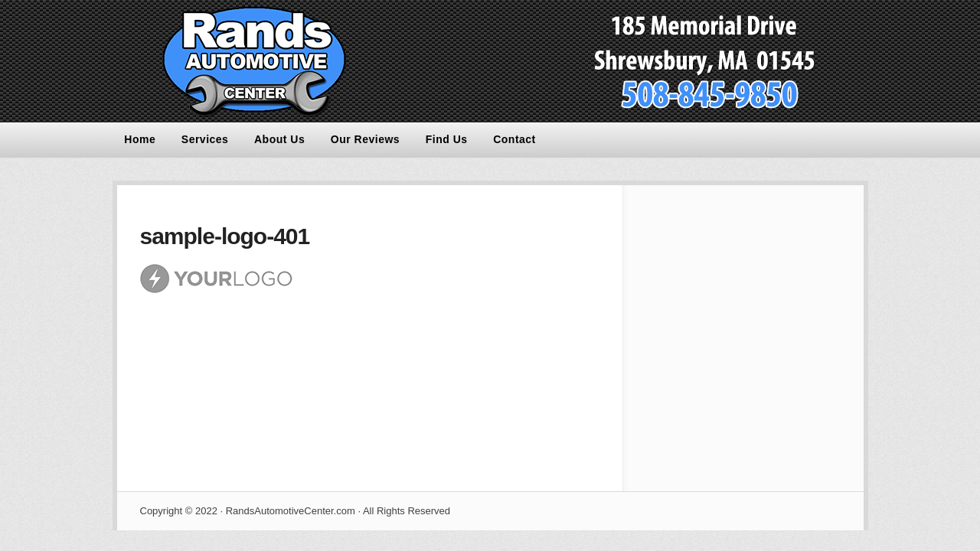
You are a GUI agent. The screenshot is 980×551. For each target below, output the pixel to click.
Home (140, 139)
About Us (279, 139)
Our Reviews (365, 139)
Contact (514, 139)
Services (205, 139)
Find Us (447, 139)
